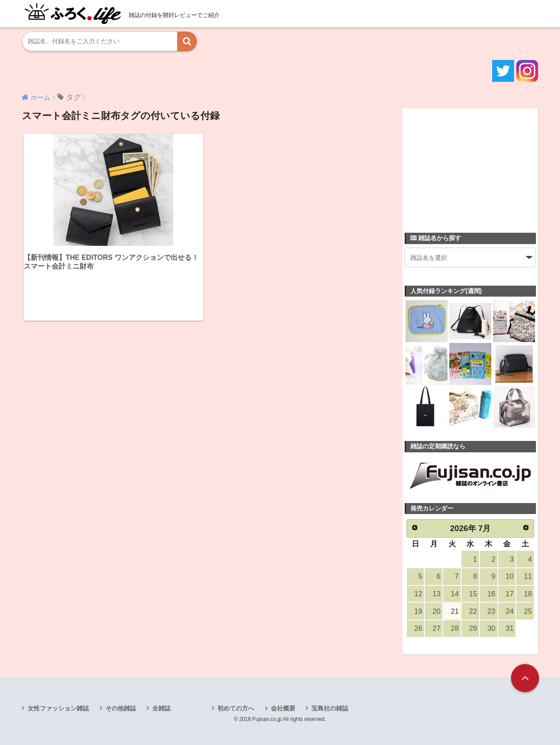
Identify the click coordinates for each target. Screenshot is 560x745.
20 (437, 611)
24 (510, 611)
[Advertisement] (470, 165)
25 (528, 611)
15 (473, 594)
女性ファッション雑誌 (58, 708)
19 (418, 611)
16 (491, 594)
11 (528, 576)
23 (491, 611)
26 (418, 628)
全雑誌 (161, 708)
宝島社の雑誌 (330, 708)
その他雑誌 (121, 708)
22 (473, 611)
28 (455, 628)
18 (528, 594)
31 (510, 628)
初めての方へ (236, 708)
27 (437, 628)
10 (510, 576)
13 (437, 594)
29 (473, 628)
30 (491, 628)
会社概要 (283, 708)
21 (455, 611)
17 (510, 594)
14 (455, 594)
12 (418, 594)
